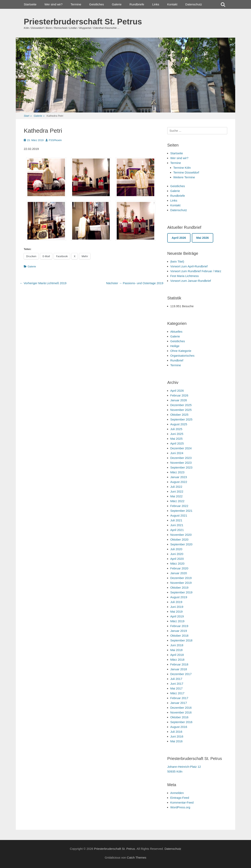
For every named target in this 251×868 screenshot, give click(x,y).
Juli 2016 (176, 732)
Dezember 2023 (181, 458)
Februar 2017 (179, 698)
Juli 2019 (176, 602)
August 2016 (179, 727)
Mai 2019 (176, 612)
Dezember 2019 (181, 578)
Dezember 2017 (181, 674)
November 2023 (181, 463)
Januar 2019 (179, 631)
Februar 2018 (179, 664)
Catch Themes (137, 857)
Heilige (175, 346)
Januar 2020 (179, 573)
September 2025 (181, 419)
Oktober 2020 (179, 539)
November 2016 (181, 712)
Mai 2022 (176, 496)
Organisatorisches (182, 356)
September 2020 (181, 544)
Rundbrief (177, 360)
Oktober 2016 (179, 717)
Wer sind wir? (53, 4)
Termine (76, 4)
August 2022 (179, 482)
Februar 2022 (179, 506)
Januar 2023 (179, 477)
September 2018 (181, 640)
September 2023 (181, 467)
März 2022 (177, 501)
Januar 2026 (179, 400)
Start (28, 116)
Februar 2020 (179, 568)
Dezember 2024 (181, 448)
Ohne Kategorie (181, 351)
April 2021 (177, 530)
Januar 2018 (179, 669)
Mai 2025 (176, 439)
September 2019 (181, 592)
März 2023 (177, 472)
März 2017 (177, 693)
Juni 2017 (177, 684)
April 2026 (177, 391)
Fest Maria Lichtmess (185, 276)
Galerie (117, 4)
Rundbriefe (137, 4)
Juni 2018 (177, 645)
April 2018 (177, 655)
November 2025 (181, 410)
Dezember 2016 (181, 708)
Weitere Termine (184, 177)
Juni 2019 (177, 607)
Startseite (30, 4)
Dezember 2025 (181, 405)
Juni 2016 (177, 736)
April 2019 (177, 616)
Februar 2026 (179, 395)
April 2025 (177, 443)
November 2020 (181, 535)
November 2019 (181, 583)
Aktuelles (176, 332)
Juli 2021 (176, 520)
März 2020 (177, 563)
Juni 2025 (177, 434)
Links (156, 4)
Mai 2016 (176, 741)
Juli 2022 (176, 487)
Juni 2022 (177, 491)
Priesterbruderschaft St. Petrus (83, 22)
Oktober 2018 (179, 636)
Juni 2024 (177, 453)
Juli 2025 (176, 429)
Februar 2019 (179, 626)
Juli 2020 (176, 549)
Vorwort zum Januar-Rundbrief (191, 281)
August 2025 (179, 424)
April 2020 (177, 559)
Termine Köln (182, 168)
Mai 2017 (176, 688)
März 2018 (177, 660)
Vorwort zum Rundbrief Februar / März (196, 271)
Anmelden (177, 793)
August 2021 (179, 515)
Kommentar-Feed (182, 802)
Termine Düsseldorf (186, 172)
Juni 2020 (177, 554)
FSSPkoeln (55, 140)
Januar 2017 (179, 703)
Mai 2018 (176, 650)
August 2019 (179, 597)
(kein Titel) (177, 261)
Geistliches (96, 4)
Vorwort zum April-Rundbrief (189, 266)
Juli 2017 (176, 679)
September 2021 (181, 511)
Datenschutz (194, 4)
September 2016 (181, 722)
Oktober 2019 (179, 588)
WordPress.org (180, 807)
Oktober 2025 (179, 415)
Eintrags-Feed (180, 798)
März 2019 (177, 621)
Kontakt (172, 4)
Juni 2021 (177, 525)
